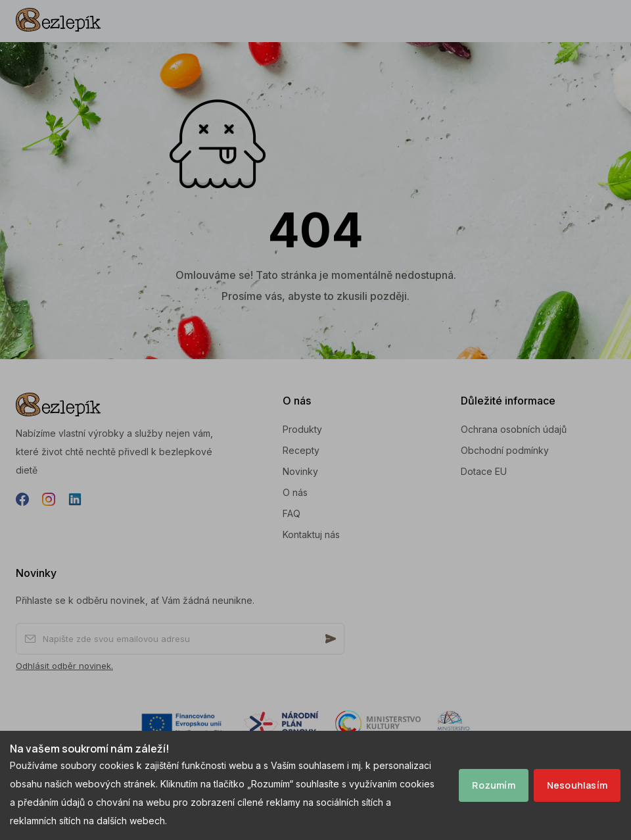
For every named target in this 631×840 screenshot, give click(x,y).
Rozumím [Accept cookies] (493, 785)
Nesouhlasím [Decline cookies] (577, 785)
